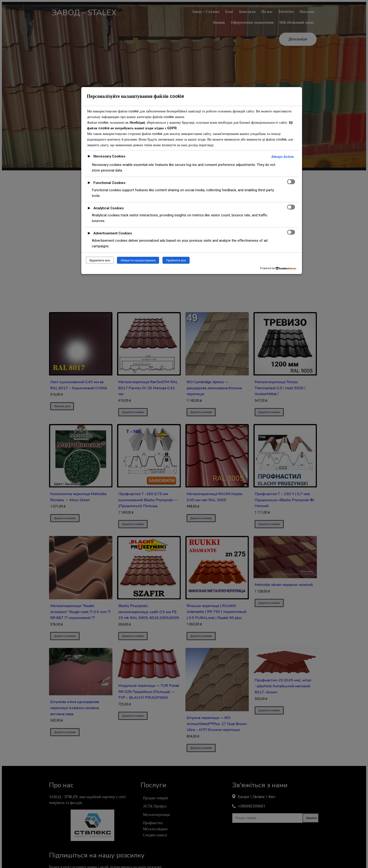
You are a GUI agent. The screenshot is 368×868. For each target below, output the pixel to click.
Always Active (283, 157)
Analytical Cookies (109, 208)
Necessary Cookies (109, 156)
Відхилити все (100, 260)
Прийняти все (176, 260)
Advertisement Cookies (113, 233)
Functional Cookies (109, 183)
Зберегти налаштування (138, 260)
